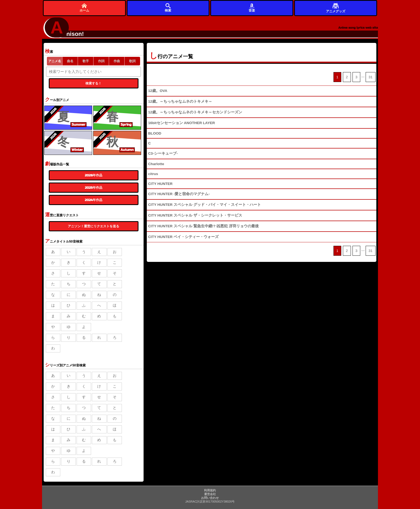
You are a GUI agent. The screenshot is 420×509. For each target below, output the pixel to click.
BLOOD (155, 133)
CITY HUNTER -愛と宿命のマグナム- (179, 194)
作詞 (101, 61)
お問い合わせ (210, 498)
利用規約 (210, 490)
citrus (153, 174)
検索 (168, 8)
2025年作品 (94, 188)
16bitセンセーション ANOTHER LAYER (181, 123)
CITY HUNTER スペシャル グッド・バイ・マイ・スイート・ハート (205, 205)
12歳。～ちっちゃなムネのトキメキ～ (180, 101)
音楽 (252, 8)
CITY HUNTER (160, 184)
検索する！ (93, 83)
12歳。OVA (158, 91)
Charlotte (156, 164)
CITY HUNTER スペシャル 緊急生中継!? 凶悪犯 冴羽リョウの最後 (203, 226)
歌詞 (132, 61)
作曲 (117, 61)
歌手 (86, 61)
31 (371, 77)
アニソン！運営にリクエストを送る (93, 226)
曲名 (70, 61)
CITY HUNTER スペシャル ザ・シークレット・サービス (195, 215)
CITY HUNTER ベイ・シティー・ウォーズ (183, 237)
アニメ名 (55, 61)
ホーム (84, 8)
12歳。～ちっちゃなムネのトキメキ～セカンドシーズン (195, 112)
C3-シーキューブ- (163, 153)
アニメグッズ (336, 8)
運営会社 (210, 494)
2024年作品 (94, 200)
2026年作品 (93, 175)
